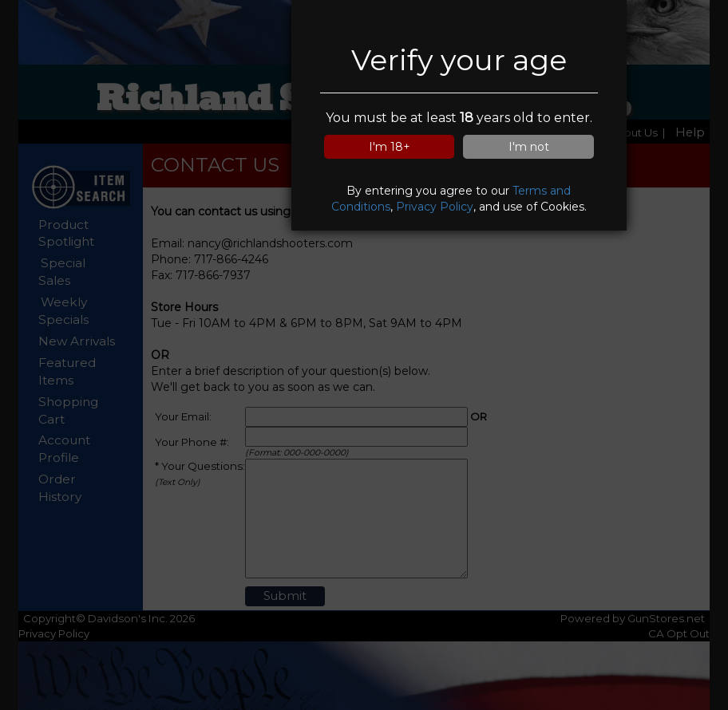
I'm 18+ (390, 147)
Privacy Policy (435, 207)
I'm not (529, 147)
